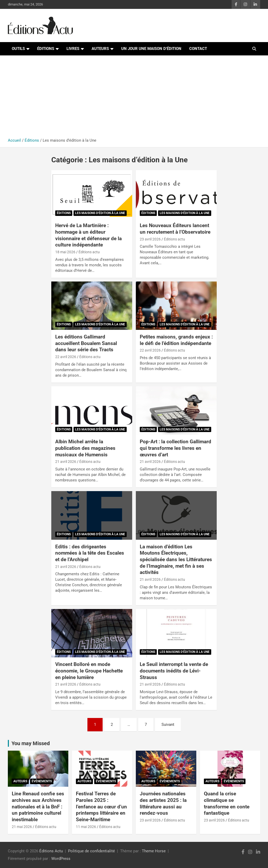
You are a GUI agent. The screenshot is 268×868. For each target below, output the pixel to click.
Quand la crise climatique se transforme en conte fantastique (227, 803)
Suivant (168, 725)
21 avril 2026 (66, 462)
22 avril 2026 (66, 357)
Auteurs (100, 49)
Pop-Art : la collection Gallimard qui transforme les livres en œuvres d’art (175, 448)
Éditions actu (89, 252)
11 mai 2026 (86, 827)
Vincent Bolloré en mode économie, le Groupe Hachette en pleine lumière (89, 671)
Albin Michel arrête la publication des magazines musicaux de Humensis (85, 448)
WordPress (61, 859)
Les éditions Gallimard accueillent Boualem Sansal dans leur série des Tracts (86, 343)
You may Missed (31, 743)
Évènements (42, 781)
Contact (198, 49)
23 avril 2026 (150, 239)
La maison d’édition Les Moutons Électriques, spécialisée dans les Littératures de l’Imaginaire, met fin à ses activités (176, 560)
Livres (73, 49)
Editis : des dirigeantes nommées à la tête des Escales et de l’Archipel (90, 553)
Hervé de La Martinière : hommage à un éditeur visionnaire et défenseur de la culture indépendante (88, 235)
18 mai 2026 (65, 252)
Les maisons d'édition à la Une (100, 213)
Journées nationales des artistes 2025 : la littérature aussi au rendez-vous (163, 803)
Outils (18, 49)
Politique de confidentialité (91, 851)
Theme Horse (154, 851)
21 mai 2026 (22, 827)
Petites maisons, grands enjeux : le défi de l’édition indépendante (176, 340)
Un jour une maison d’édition (151, 49)
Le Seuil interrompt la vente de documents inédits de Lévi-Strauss (174, 671)
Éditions (46, 49)
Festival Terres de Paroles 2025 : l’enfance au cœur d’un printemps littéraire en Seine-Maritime (101, 807)
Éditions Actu (51, 851)
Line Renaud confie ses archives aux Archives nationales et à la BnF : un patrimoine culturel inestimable (38, 807)
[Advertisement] (134, 99)
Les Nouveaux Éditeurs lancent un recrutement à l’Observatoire (175, 229)
